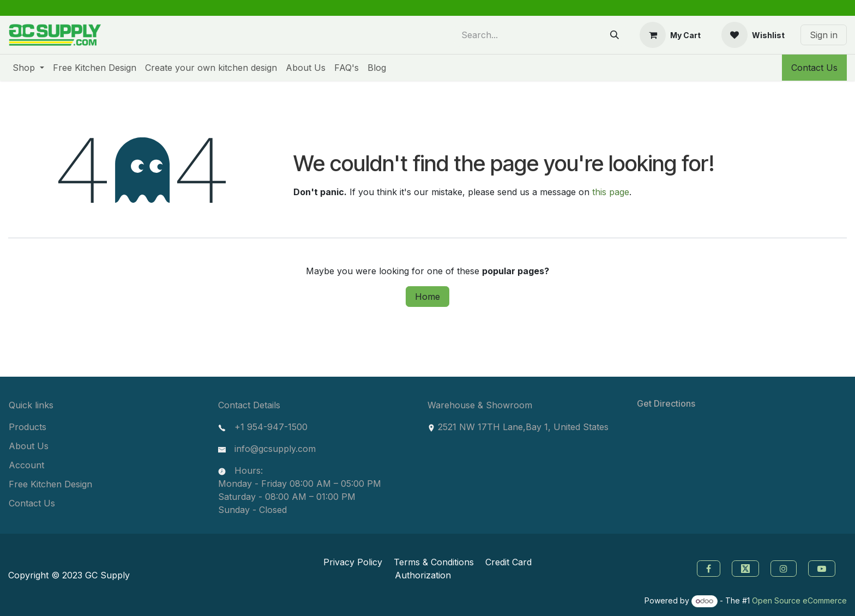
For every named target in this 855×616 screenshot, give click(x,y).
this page (611, 192)
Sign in (824, 35)
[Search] (615, 35)
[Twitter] (747, 567)
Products (28, 427)
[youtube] (823, 567)
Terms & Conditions (434, 562)
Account (26, 465)
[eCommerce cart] (670, 35)
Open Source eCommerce (799, 600)
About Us (29, 446)
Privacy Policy (353, 562)
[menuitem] (28, 68)
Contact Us (814, 68)
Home (427, 297)
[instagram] (785, 567)
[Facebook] (707, 567)
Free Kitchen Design (50, 484)
